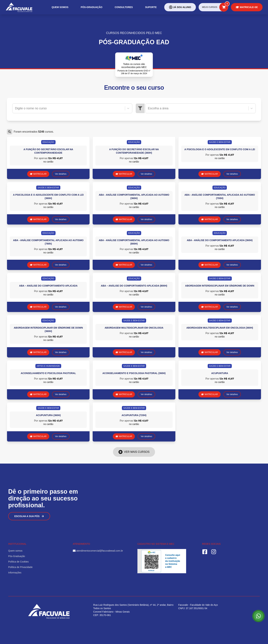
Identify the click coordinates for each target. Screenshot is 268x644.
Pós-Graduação (92, 7)
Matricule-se (247, 7)
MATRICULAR (38, 174)
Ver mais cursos (134, 452)
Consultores (124, 7)
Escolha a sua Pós (29, 516)
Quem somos (60, 7)
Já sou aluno (180, 7)
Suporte (151, 7)
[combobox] (15, 108)
